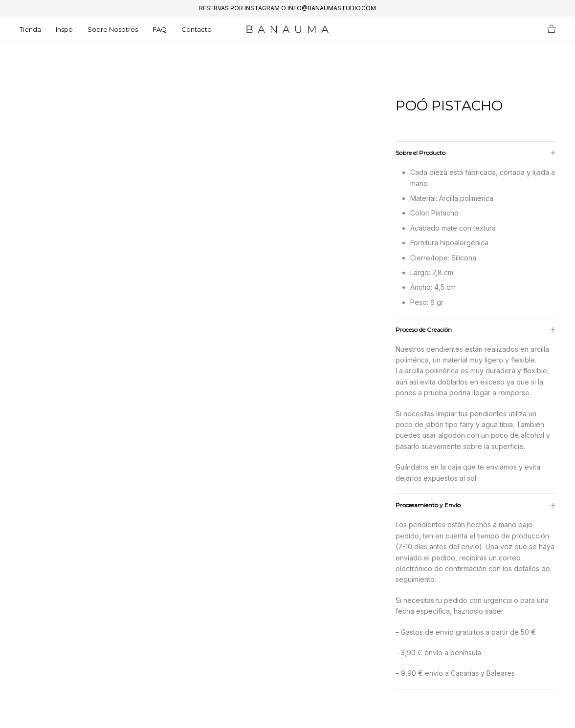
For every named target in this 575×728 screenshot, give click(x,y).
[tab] (475, 425)
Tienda (30, 29)
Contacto (197, 29)
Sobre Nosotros (113, 29)
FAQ (160, 29)
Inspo (64, 29)
